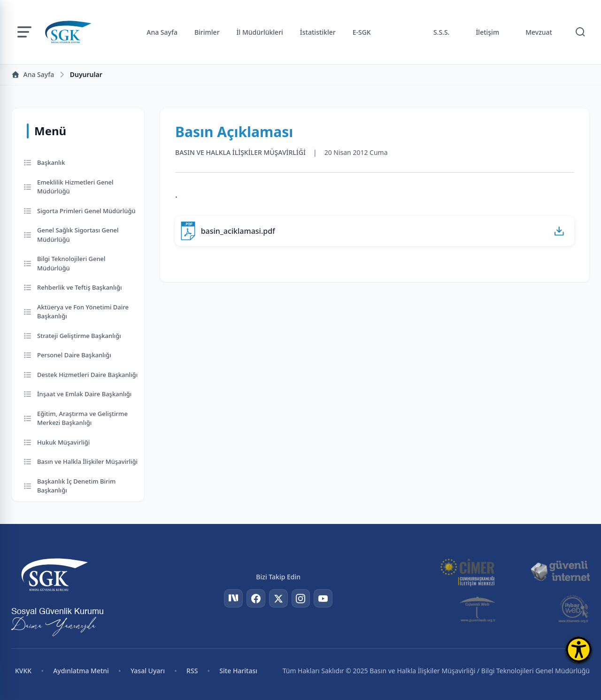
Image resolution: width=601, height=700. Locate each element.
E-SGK (362, 32)
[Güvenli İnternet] (560, 571)
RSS (192, 671)
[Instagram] (301, 599)
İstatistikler (318, 32)
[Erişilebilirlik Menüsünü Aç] (579, 650)
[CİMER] (467, 571)
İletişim (487, 32)
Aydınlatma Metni (81, 671)
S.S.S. (442, 32)
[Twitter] (278, 599)
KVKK (23, 671)
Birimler (207, 32)
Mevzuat (539, 32)
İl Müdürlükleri (260, 32)
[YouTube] (324, 599)
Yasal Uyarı (148, 671)
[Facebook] (256, 599)
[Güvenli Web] (478, 609)
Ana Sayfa (162, 32)
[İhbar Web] (574, 609)
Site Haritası (238, 671)
